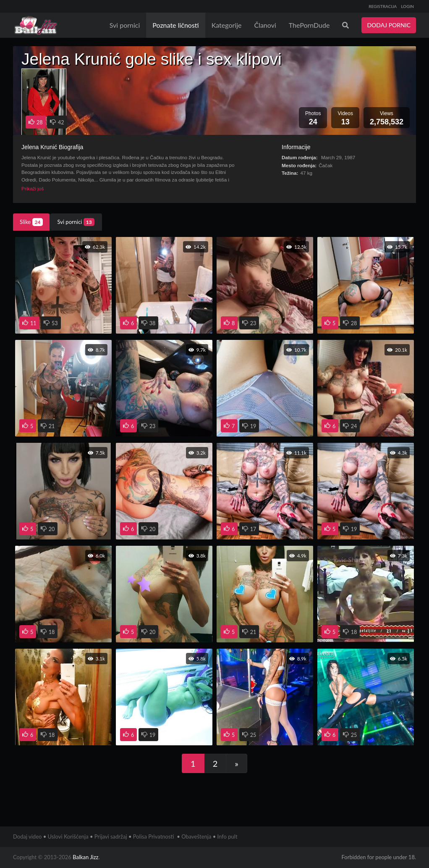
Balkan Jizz (85, 857)
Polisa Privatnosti (154, 836)
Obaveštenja (196, 836)
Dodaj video (27, 836)
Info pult (228, 836)
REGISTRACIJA (383, 6)
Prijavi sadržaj (111, 836)
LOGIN (407, 6)
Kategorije (227, 25)
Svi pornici (125, 25)
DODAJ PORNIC (389, 25)
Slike (31, 222)
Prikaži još (33, 188)
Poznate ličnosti (175, 25)
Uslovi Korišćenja (68, 836)
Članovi (265, 25)
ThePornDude (309, 25)
